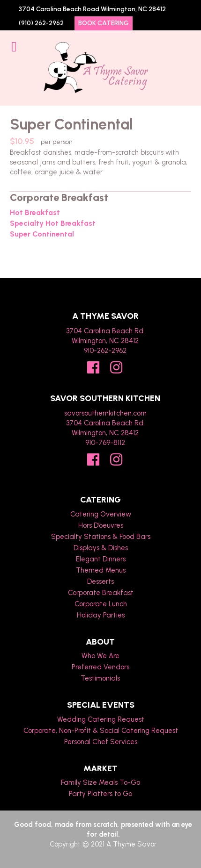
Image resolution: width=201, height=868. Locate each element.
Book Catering (104, 23)
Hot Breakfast (35, 213)
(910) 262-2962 (41, 23)
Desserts (100, 581)
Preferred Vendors (100, 667)
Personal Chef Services (101, 742)
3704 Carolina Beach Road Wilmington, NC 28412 (92, 9)
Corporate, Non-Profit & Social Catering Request (101, 731)
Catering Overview (101, 514)
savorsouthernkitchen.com (105, 413)
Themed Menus (101, 570)
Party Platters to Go (100, 794)
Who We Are (100, 656)
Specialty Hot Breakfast (53, 223)
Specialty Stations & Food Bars (101, 537)
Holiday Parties (101, 615)
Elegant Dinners (101, 559)
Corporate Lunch (101, 604)
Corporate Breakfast (101, 593)
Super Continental (42, 234)
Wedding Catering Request (101, 719)
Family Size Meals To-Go (100, 782)
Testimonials (100, 678)
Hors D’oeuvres (101, 525)
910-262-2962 (105, 351)
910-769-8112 (105, 443)
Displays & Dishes (101, 548)
